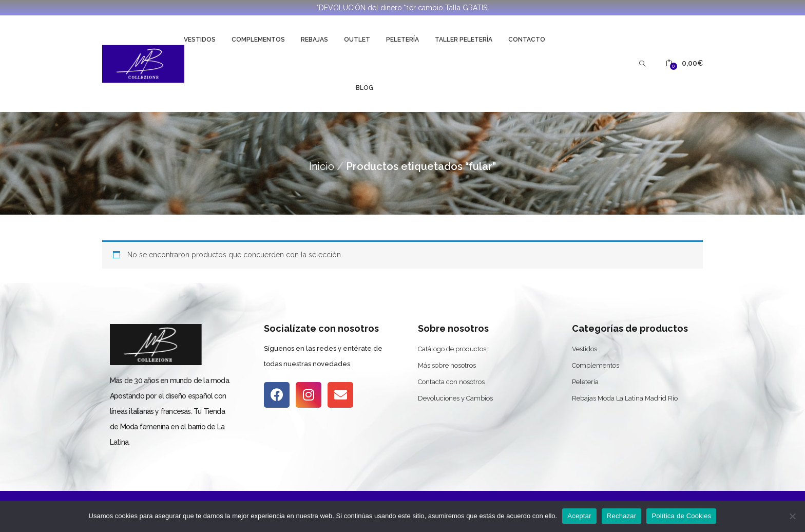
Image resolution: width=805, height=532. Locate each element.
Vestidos (200, 40)
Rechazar (622, 516)
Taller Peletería (464, 40)
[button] (684, 63)
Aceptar (579, 516)
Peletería (402, 40)
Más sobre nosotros (447, 365)
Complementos (258, 40)
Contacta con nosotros (451, 382)
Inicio (322, 166)
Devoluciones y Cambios (455, 398)
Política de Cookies (681, 516)
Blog (365, 88)
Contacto (527, 40)
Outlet (357, 40)
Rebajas (314, 40)
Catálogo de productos (452, 349)
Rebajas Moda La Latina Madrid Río (625, 398)
